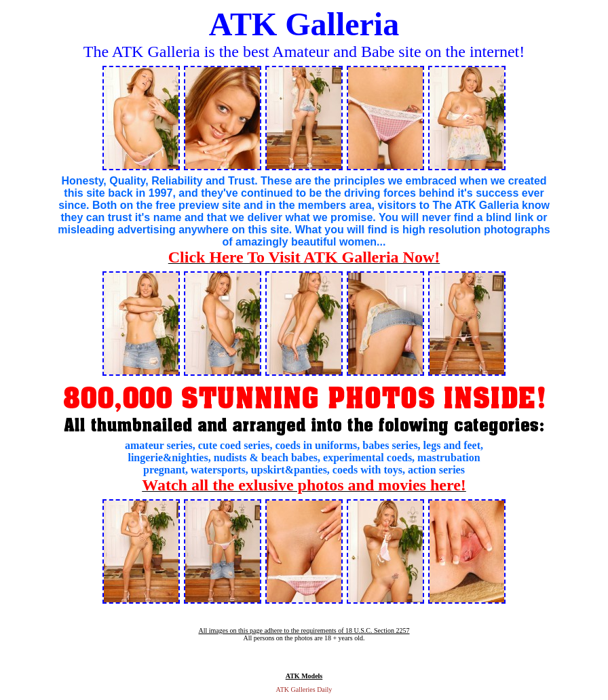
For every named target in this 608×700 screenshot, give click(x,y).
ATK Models (304, 676)
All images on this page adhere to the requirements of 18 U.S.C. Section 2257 (304, 630)
